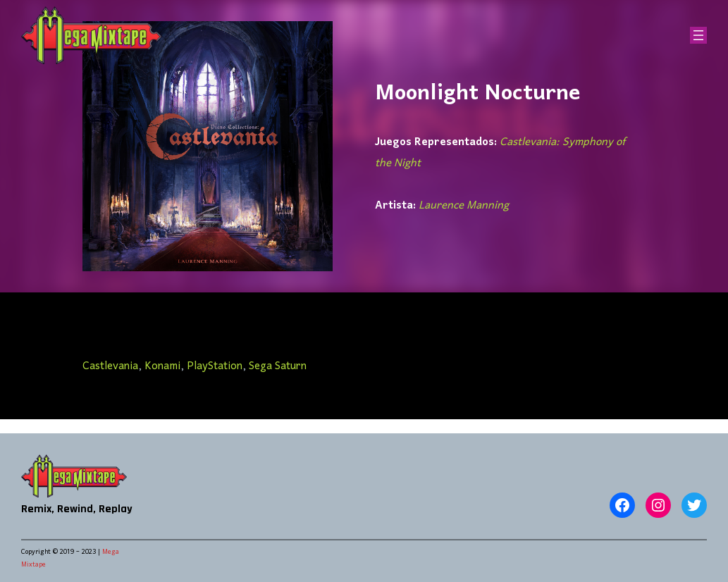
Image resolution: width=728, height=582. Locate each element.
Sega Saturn (278, 366)
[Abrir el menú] (698, 35)
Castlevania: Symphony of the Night (500, 153)
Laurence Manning (464, 206)
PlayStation (215, 366)
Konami (162, 366)
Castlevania (110, 366)
